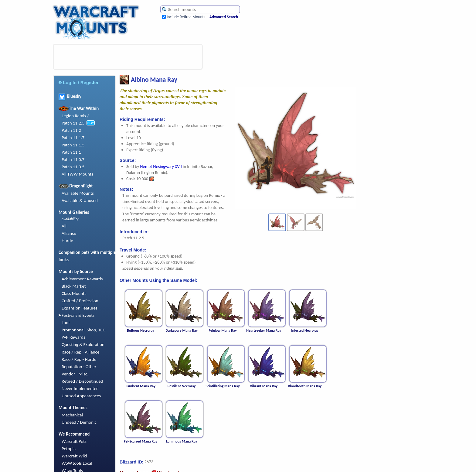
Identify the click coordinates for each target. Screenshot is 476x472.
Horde (67, 241)
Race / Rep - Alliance (80, 352)
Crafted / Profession (80, 301)
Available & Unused (80, 200)
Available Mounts (78, 193)
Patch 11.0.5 (73, 167)
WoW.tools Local (77, 463)
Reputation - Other (79, 367)
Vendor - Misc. (75, 374)
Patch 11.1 (71, 152)
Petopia (69, 449)
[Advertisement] (128, 57)
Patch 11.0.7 (73, 159)
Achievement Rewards (82, 279)
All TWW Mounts (77, 174)
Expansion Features (80, 308)
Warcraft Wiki (74, 456)
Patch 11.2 (71, 130)
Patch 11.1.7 (73, 138)
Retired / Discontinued (82, 381)
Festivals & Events (78, 315)
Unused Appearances (81, 396)
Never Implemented (80, 388)
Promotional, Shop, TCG (84, 330)
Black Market (74, 286)
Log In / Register (79, 82)
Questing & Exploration (83, 344)
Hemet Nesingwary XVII (161, 166)
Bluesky (70, 96)
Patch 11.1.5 (73, 145)
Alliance (69, 233)
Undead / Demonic (79, 422)
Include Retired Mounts (186, 17)
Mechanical (72, 415)
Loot (66, 323)
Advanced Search (224, 17)
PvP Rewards (73, 337)
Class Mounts (74, 293)
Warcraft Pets (74, 441)
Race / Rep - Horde (79, 359)
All (64, 226)
